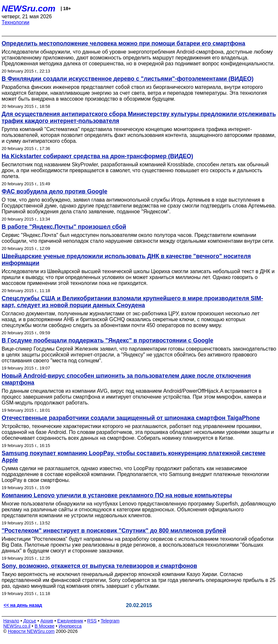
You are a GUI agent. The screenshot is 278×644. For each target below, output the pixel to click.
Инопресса (70, 626)
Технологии (15, 22)
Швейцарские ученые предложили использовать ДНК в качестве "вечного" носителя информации (126, 260)
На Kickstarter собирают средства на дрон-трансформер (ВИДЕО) (97, 156)
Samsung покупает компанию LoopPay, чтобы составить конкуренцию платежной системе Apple (134, 457)
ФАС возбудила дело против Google (54, 191)
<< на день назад (23, 605)
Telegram (110, 621)
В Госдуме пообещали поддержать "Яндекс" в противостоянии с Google (108, 340)
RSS (92, 621)
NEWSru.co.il (17, 626)
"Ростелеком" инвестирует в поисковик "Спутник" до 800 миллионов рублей (114, 531)
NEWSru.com (29, 8)
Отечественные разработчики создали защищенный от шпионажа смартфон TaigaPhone (131, 418)
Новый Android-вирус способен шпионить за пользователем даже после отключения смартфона (126, 379)
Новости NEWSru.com (31, 631)
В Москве (45, 626)
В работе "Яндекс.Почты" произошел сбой (64, 227)
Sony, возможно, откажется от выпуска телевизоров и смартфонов (99, 566)
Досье (30, 621)
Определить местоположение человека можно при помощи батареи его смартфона (123, 43)
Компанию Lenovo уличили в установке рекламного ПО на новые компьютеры (117, 495)
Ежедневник (70, 621)
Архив (47, 621)
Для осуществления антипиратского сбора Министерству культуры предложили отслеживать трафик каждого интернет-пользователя (139, 117)
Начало (11, 621)
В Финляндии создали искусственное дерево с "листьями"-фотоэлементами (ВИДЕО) (128, 79)
